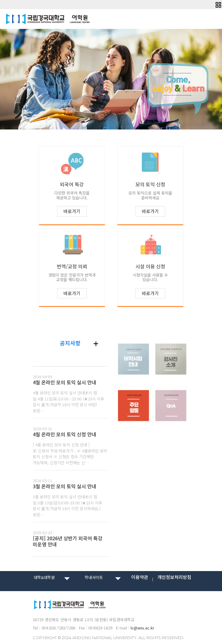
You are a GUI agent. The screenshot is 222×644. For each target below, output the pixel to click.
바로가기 (72, 211)
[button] (218, 4)
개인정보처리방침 (174, 577)
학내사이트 (94, 577)
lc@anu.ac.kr (142, 628)
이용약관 (140, 577)
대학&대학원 (44, 577)
